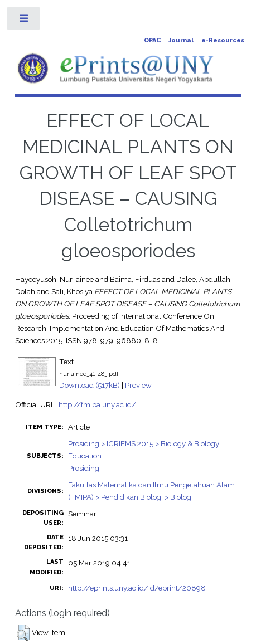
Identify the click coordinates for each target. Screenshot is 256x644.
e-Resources (223, 40)
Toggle (24, 21)
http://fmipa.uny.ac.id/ (97, 404)
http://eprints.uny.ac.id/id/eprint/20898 (137, 588)
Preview (138, 385)
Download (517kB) (90, 385)
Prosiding (84, 468)
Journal (181, 40)
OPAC (152, 40)
